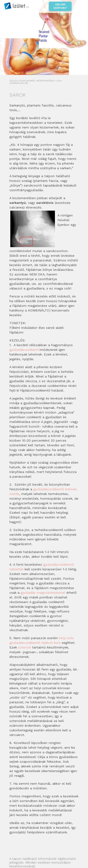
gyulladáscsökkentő (25, 350)
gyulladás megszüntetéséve (42, 593)
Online (60, 6)
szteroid (25, 647)
